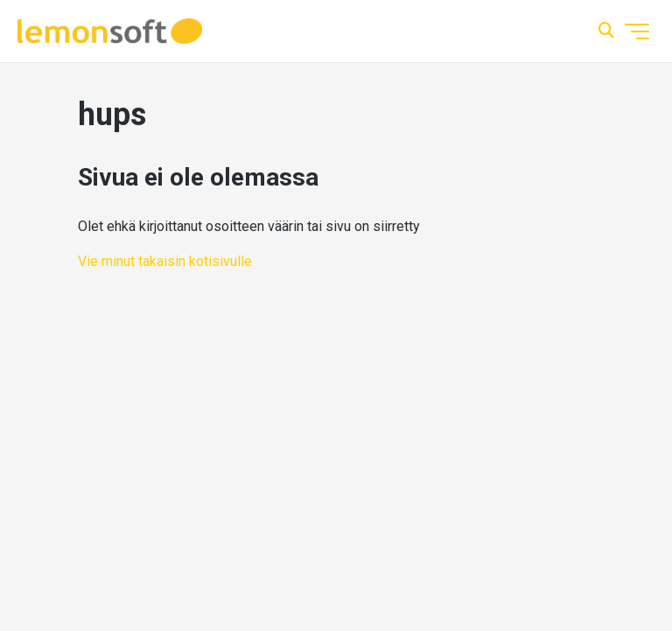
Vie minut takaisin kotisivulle (165, 261)
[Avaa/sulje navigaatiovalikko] (637, 32)
